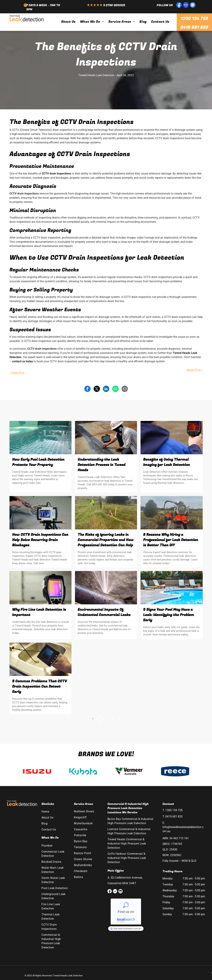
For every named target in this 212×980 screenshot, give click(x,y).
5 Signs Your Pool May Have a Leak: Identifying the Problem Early (169, 615)
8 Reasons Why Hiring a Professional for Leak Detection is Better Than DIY (171, 540)
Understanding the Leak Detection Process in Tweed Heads (102, 465)
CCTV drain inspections (56, 174)
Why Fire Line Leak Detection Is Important (39, 612)
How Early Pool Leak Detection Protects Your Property (38, 462)
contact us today (22, 361)
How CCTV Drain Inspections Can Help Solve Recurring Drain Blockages (40, 540)
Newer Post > (195, 370)
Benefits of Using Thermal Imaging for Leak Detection (167, 462)
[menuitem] (68, 22)
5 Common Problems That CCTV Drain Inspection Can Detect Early (40, 686)
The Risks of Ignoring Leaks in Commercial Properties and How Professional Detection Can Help (106, 540)
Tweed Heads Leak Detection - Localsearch (126, 912)
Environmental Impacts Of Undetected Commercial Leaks (104, 612)
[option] (37, 771)
